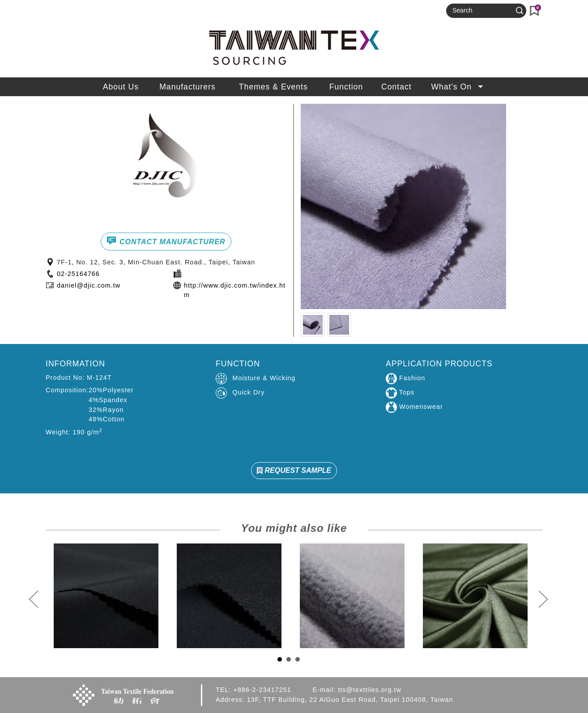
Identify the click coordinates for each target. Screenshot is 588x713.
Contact (396, 87)
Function (346, 87)
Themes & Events (273, 87)
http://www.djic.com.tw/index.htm (235, 290)
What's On (458, 87)
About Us (121, 87)
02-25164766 (78, 274)
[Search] (482, 11)
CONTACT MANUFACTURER (166, 241)
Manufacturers (187, 87)
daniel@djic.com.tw (89, 285)
